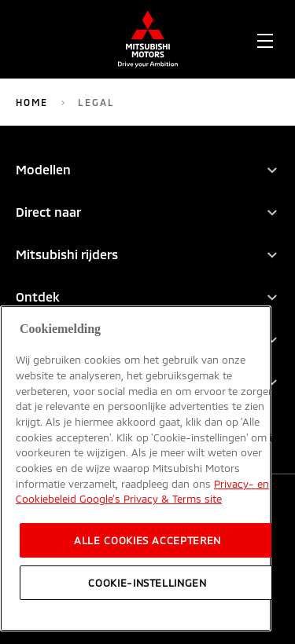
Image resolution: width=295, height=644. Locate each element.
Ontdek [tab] (38, 296)
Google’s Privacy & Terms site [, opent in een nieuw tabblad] (149, 499)
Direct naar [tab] (48, 212)
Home (32, 102)
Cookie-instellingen (147, 583)
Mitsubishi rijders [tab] (67, 254)
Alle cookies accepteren (147, 540)
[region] (136, 468)
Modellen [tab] (43, 169)
